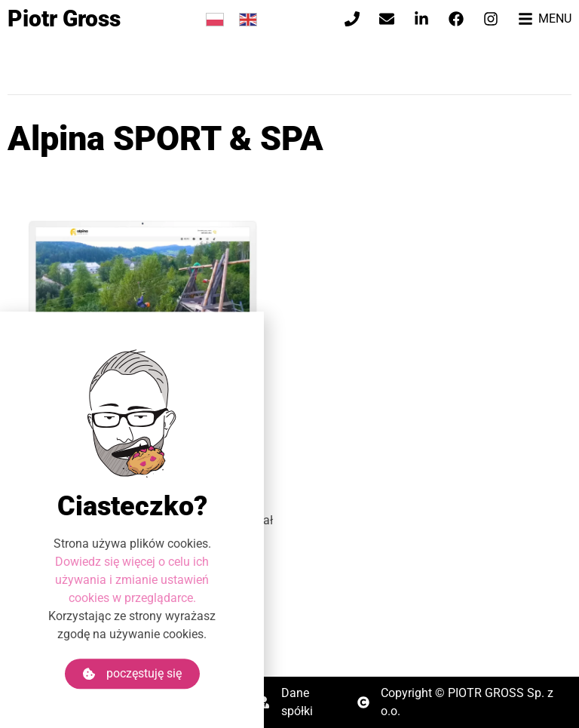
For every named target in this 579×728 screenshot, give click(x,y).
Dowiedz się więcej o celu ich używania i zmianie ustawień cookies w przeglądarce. (132, 597)
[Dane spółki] (264, 702)
